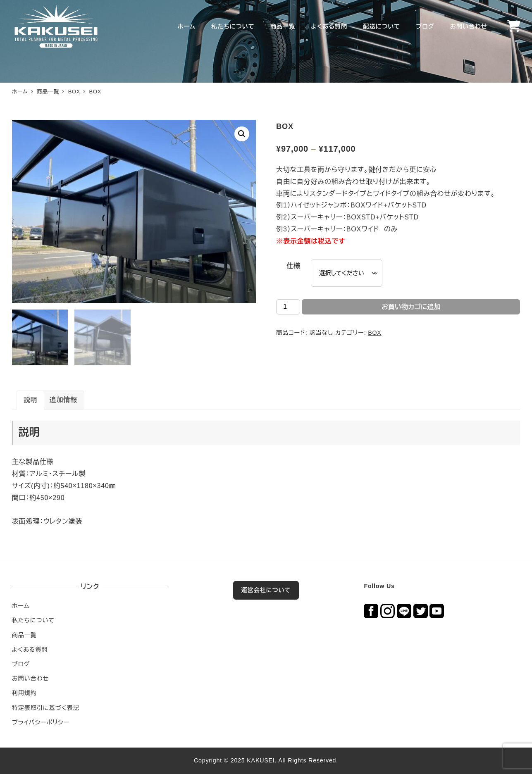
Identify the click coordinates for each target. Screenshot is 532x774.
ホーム (21, 606)
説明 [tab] (31, 400)
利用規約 (24, 693)
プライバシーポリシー (41, 722)
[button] (242, 134)
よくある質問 (30, 650)
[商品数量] (288, 307)
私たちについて (33, 620)
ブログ (21, 664)
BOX (375, 333)
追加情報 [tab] (63, 400)
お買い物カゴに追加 (411, 307)
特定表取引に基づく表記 (46, 708)
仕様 (293, 266)
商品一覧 (24, 635)
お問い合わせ (30, 679)
